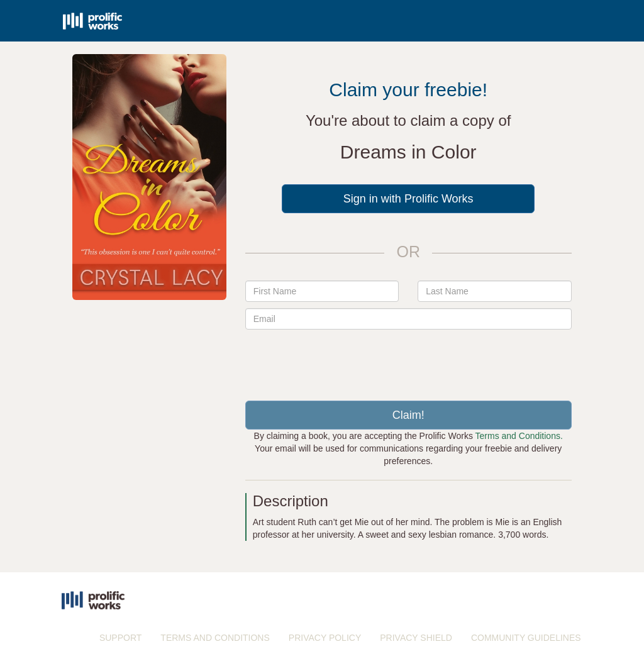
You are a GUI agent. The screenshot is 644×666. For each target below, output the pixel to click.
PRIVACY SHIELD (416, 638)
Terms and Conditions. (519, 436)
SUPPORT (120, 638)
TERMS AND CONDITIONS (215, 638)
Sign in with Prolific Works (408, 199)
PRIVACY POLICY (325, 638)
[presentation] (408, 360)
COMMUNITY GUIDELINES (526, 638)
